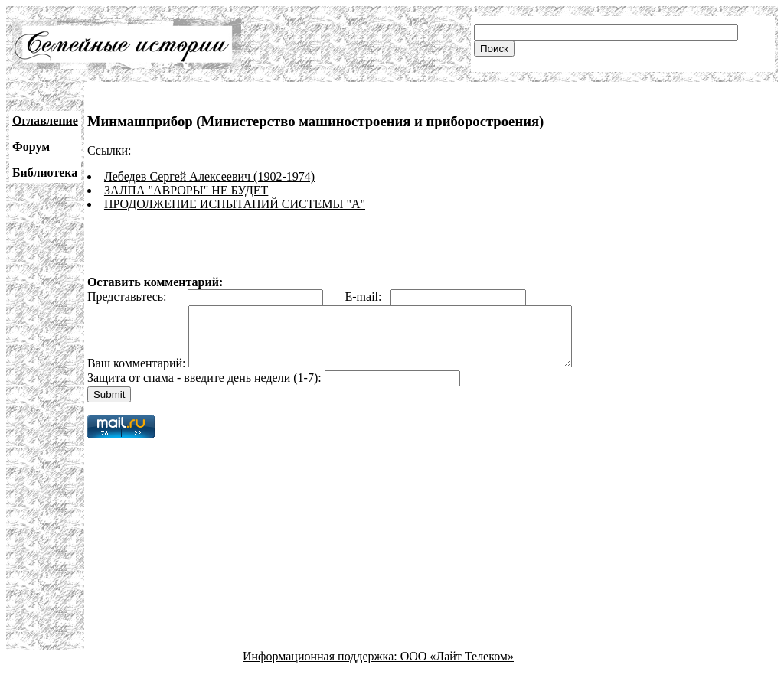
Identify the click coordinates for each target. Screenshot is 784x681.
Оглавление (45, 121)
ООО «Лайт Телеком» (457, 668)
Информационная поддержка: (322, 668)
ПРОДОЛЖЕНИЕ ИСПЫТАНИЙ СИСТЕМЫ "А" (235, 204)
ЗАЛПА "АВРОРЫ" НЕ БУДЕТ (186, 190)
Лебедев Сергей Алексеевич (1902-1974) (209, 176)
